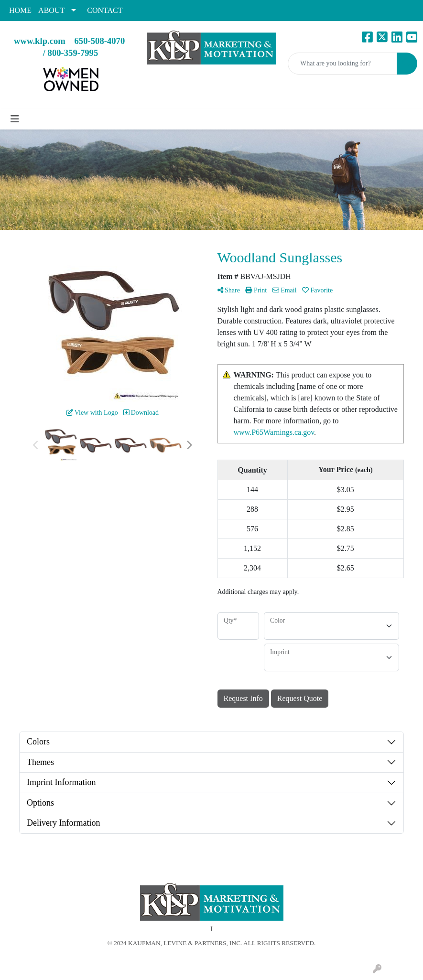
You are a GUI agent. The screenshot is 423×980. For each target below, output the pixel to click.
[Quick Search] (342, 64)
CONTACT (105, 10)
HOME (20, 10)
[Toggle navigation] (15, 119)
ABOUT (51, 10)
